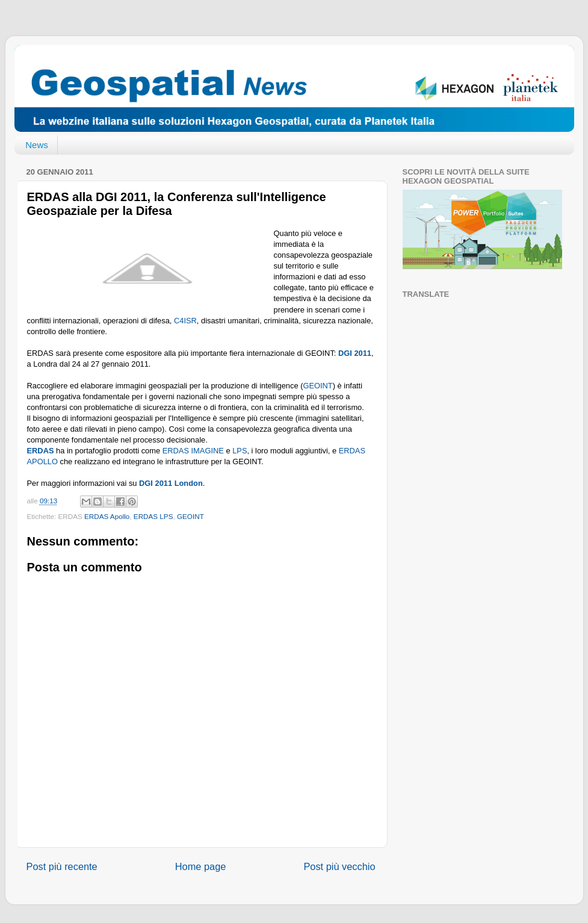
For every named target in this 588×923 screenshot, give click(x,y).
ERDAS (41, 451)
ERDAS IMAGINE (193, 451)
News (37, 145)
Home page (201, 866)
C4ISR (185, 321)
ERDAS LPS (153, 516)
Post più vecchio (339, 866)
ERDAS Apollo (107, 516)
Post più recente (62, 866)
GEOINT (317, 386)
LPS (240, 451)
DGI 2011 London (171, 483)
